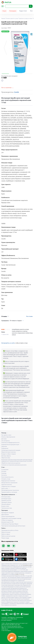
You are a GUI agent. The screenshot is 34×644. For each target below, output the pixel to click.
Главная (3, 19)
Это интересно (6, 441)
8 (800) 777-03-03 (20, 575)
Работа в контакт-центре (8, 536)
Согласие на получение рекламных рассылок (14, 465)
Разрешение (5, 448)
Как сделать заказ (6, 435)
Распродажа (13, 11)
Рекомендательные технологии (10, 490)
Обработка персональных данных (11, 463)
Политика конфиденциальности (10, 443)
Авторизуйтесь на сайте (8, 343)
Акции (4, 11)
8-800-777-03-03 (7, 610)
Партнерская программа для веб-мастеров (13, 526)
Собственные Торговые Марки (10, 524)
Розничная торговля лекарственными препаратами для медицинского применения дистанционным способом (17, 461)
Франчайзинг (5, 515)
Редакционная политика (8, 481)
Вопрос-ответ (5, 506)
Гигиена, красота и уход (12, 19)
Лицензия (4, 447)
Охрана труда (5, 538)
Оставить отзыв (6, 479)
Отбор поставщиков (7, 520)
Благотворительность (8, 477)
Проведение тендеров (8, 513)
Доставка (4, 439)
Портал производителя (8, 517)
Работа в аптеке (6, 532)
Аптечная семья (6, 497)
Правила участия (6, 501)
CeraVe (16, 92)
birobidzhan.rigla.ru (28, 565)
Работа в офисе (6, 534)
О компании (5, 470)
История (4, 471)
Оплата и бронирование (8, 437)
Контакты (4, 475)
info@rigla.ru (8, 631)
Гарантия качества (7, 485)
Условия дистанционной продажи (11, 450)
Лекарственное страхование (9, 483)
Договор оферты (6, 456)
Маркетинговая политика (9, 452)
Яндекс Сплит (23, 11)
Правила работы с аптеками (9, 492)
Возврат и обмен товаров (9, 454)
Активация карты (6, 499)
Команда (4, 473)
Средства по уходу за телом (25, 19)
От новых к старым (11, 321)
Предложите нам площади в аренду (11, 518)
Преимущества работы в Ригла (10, 530)
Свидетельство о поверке (9, 487)
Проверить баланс (7, 502)
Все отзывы (30, 316)
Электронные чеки (7, 508)
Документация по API (7, 522)
